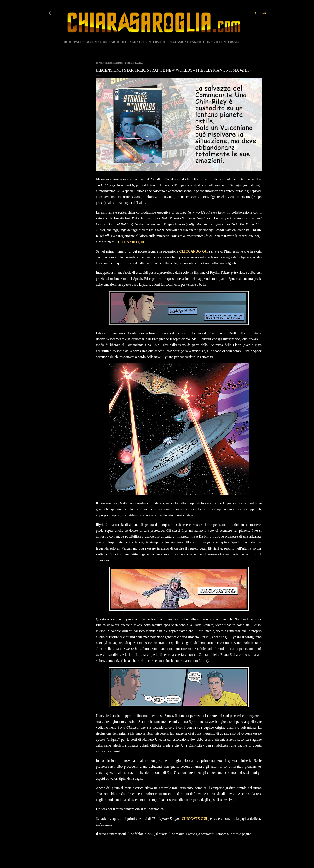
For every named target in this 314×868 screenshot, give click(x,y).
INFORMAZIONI (97, 42)
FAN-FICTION (200, 42)
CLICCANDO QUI (130, 242)
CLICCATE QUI (195, 819)
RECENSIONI (178, 42)
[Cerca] (261, 13)
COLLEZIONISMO (226, 42)
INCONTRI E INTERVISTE (147, 42)
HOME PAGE (73, 42)
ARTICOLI (118, 42)
